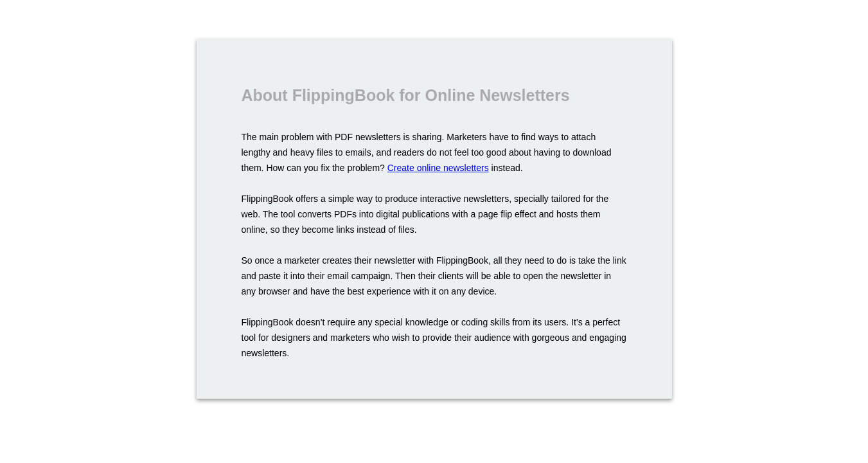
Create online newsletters (438, 168)
